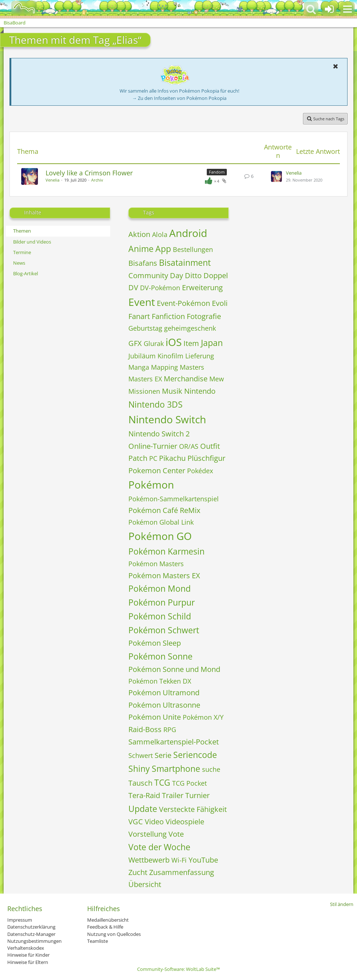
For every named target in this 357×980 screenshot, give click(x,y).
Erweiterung (202, 287)
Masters (192, 367)
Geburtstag (145, 328)
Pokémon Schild (160, 616)
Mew (217, 379)
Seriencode (195, 755)
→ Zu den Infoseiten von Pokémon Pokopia (179, 98)
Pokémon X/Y (203, 717)
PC (153, 458)
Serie (163, 755)
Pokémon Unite (155, 717)
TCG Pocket (189, 783)
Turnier (197, 795)
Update (143, 809)
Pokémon (151, 485)
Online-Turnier (153, 446)
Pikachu (172, 458)
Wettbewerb (149, 860)
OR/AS (189, 446)
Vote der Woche (159, 847)
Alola (160, 234)
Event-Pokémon (183, 303)
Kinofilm (170, 356)
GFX (135, 343)
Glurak (154, 343)
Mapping (164, 367)
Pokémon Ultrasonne (164, 705)
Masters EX (145, 379)
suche (211, 769)
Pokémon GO (160, 536)
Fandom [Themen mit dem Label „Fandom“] (217, 172)
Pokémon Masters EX (164, 575)
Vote (176, 834)
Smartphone (176, 769)
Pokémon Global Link (161, 522)
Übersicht (145, 884)
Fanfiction (168, 316)
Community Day (156, 275)
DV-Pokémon (160, 288)
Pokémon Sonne (160, 656)
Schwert (141, 755)
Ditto (193, 275)
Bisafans (143, 263)
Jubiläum (142, 356)
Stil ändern (342, 904)
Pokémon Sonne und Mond (174, 669)
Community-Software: (178, 969)
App (163, 249)
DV (133, 287)
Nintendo (200, 391)
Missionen (144, 391)
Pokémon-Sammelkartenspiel (174, 499)
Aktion (139, 234)
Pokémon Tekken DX (160, 681)
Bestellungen (193, 249)
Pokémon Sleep (155, 643)
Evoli (220, 303)
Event (142, 302)
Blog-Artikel (26, 273)
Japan (212, 343)
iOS (174, 342)
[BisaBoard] (20, 8)
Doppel (216, 275)
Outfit (210, 446)
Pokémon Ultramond (164, 693)
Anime (141, 249)
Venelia (53, 180)
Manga (139, 367)
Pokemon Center (157, 470)
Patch (138, 458)
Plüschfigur (206, 458)
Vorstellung (148, 834)
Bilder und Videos (32, 242)
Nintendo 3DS (156, 404)
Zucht (138, 872)
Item (191, 343)
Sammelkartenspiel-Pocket (174, 742)
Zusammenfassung (182, 872)
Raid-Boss (145, 729)
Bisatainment (185, 262)
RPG (170, 730)
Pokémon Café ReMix (164, 510)
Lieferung (200, 356)
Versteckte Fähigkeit (193, 809)
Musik (172, 391)
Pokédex (200, 471)
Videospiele (185, 822)
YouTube (203, 860)
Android (188, 233)
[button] (348, 9)
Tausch (140, 783)
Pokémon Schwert (164, 630)
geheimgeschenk (190, 328)
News (19, 263)
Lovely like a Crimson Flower (89, 173)
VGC (136, 822)
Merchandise (186, 379)
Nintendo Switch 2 (159, 434)
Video (154, 822)
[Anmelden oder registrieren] (329, 9)
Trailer (173, 795)
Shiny (139, 769)
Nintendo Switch (167, 419)
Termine (22, 252)
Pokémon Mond (160, 588)
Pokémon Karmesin (166, 551)
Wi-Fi (179, 860)
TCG (162, 782)
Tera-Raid (144, 795)
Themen (22, 231)
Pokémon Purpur (162, 602)
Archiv (97, 180)
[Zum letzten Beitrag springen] (276, 176)
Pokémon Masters (156, 564)
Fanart (139, 316)
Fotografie (204, 316)
